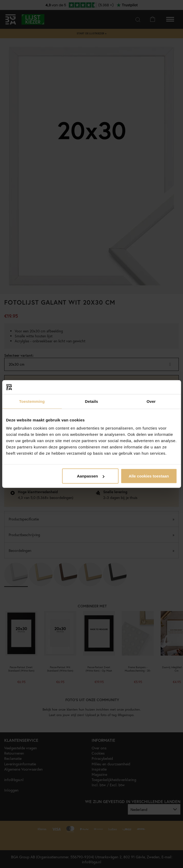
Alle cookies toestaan (149, 476)
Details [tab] (92, 401)
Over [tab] (151, 401)
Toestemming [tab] (32, 401)
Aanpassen (91, 476)
